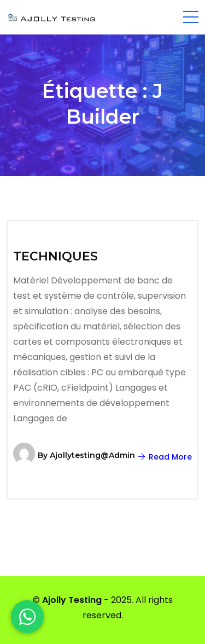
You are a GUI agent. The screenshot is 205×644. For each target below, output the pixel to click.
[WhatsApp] (27, 617)
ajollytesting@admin (92, 455)
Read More (165, 457)
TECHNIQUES (55, 256)
